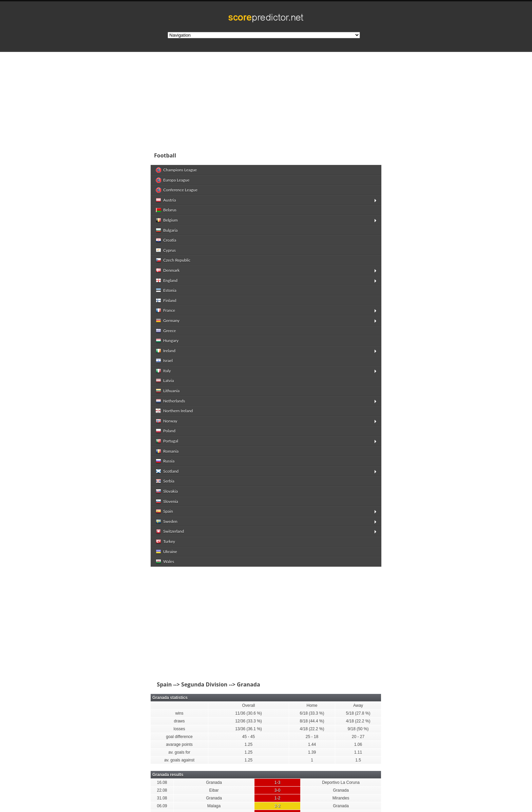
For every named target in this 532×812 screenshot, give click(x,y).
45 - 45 (249, 737)
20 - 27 (358, 737)
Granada (214, 782)
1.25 (249, 744)
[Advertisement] (310, 100)
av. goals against (179, 760)
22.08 (162, 790)
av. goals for (179, 752)
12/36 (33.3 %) (249, 721)
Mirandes (341, 798)
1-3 (277, 782)
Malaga (214, 806)
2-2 (277, 806)
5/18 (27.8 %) (358, 713)
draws (179, 721)
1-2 (277, 798)
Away (358, 705)
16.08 (162, 782)
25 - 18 (312, 737)
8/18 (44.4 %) (312, 721)
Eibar (214, 790)
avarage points (179, 744)
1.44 (312, 744)
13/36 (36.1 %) (249, 729)
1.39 (312, 752)
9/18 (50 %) (358, 729)
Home (312, 705)
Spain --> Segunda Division (191, 684)
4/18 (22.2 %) (358, 721)
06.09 (162, 806)
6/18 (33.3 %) (312, 713)
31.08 (162, 798)
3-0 (277, 790)
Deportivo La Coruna (341, 782)
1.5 (358, 760)
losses (179, 729)
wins (179, 713)
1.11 (358, 752)
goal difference (179, 737)
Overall (248, 705)
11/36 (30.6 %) (249, 713)
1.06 (358, 744)
